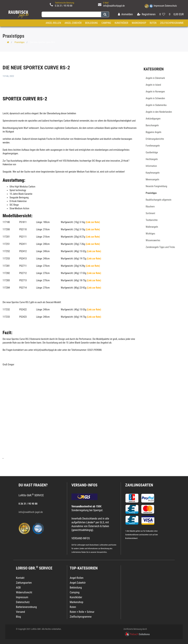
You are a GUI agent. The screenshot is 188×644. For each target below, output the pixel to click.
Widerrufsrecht (24, 592)
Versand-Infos (102, 552)
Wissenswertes (153, 240)
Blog (18, 617)
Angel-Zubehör (73, 23)
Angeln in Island (153, 85)
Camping (106, 23)
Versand (20, 612)
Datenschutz (171, 6)
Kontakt (20, 578)
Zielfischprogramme (172, 23)
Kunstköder (121, 23)
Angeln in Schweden (155, 98)
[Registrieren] (146, 14)
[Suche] (105, 14)
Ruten (153, 23)
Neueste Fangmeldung (156, 186)
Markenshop (139, 23)
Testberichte (152, 220)
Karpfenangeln (153, 173)
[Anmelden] (125, 14)
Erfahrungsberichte (155, 139)
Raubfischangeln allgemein (159, 200)
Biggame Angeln (153, 132)
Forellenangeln (153, 146)
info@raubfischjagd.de (114, 6)
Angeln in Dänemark (155, 78)
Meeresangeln (152, 179)
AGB (18, 588)
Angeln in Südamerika (156, 105)
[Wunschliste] (162, 14)
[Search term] (71, 14)
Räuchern (150, 207)
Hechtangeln (152, 159)
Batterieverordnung (26, 607)
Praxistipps (20, 42)
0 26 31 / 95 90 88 (64, 6)
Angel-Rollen (53, 23)
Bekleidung (91, 23)
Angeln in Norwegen (155, 92)
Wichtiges (150, 234)
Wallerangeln (152, 227)
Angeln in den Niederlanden (159, 112)
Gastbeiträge (152, 152)
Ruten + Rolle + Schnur (82, 612)
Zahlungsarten (139, 485)
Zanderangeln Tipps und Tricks (160, 247)
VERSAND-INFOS (84, 485)
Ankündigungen (153, 119)
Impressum (159, 6)
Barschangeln (152, 125)
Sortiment (150, 213)
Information (151, 166)
